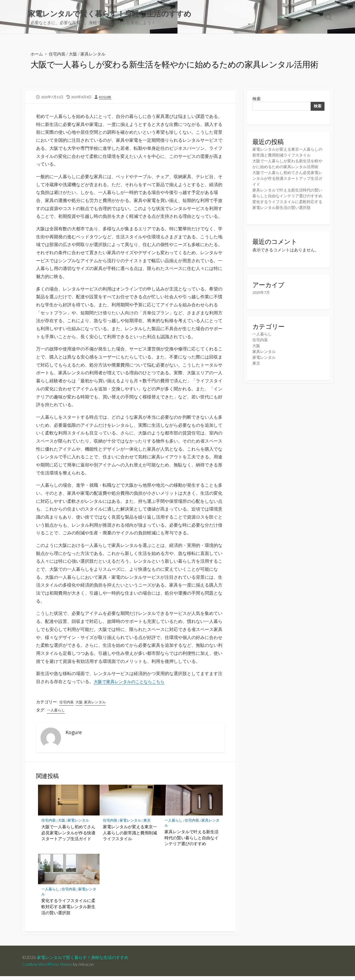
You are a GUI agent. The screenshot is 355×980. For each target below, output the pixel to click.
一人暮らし (57, 713)
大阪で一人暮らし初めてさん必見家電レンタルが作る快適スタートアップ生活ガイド (68, 836)
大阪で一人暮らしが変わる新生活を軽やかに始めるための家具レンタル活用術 (288, 168)
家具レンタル (96, 55)
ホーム (37, 55)
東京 (149, 824)
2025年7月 (261, 306)
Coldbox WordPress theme (48, 968)
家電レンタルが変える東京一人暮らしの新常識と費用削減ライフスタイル (130, 836)
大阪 (75, 55)
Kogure (105, 98)
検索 (257, 100)
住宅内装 (59, 55)
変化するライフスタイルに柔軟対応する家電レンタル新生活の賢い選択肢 (68, 910)
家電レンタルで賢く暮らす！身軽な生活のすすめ (86, 961)
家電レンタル (80, 824)
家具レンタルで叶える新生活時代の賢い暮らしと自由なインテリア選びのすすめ (192, 841)
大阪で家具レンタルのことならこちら (131, 684)
